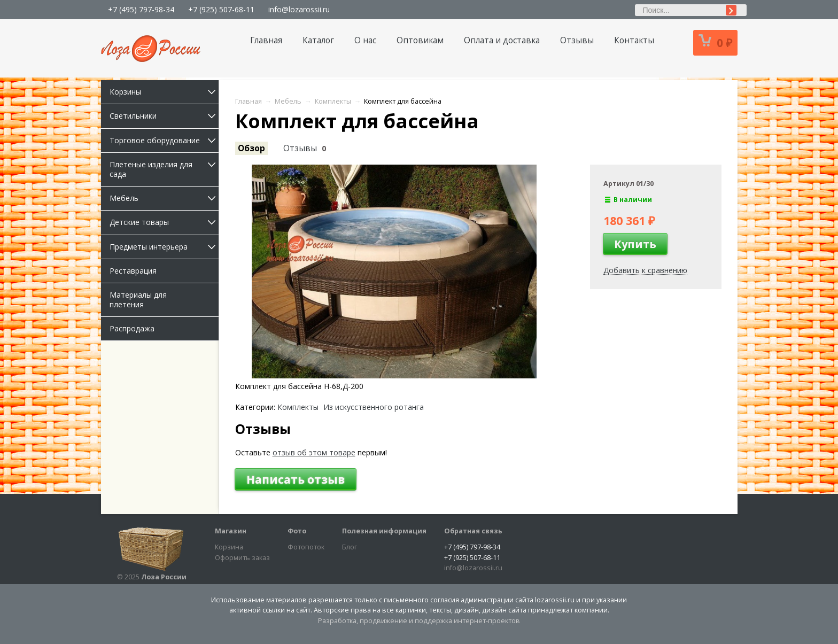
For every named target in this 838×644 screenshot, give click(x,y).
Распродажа (132, 328)
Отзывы (577, 40)
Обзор (251, 148)
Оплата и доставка (502, 40)
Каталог (318, 40)
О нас (365, 40)
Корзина (229, 547)
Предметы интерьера (164, 247)
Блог (350, 547)
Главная (266, 40)
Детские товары (164, 222)
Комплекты (298, 407)
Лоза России (164, 577)
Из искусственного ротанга (374, 407)
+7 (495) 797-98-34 (141, 9)
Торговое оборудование (164, 140)
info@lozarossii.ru (299, 9)
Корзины (164, 92)
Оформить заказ (242, 558)
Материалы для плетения (138, 300)
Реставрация (133, 271)
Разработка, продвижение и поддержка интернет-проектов (419, 621)
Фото (297, 531)
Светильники (164, 116)
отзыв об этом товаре (314, 452)
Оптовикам (420, 40)
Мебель (164, 198)
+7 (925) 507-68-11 (221, 9)
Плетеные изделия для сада (164, 169)
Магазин (231, 531)
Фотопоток (306, 547)
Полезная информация (384, 531)
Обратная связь (473, 531)
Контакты (634, 40)
